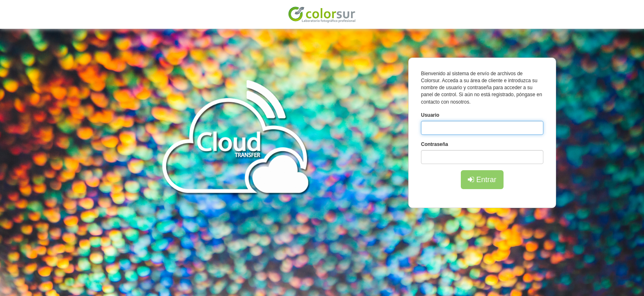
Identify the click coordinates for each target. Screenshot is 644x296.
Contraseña (435, 144)
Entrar (482, 180)
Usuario (430, 115)
